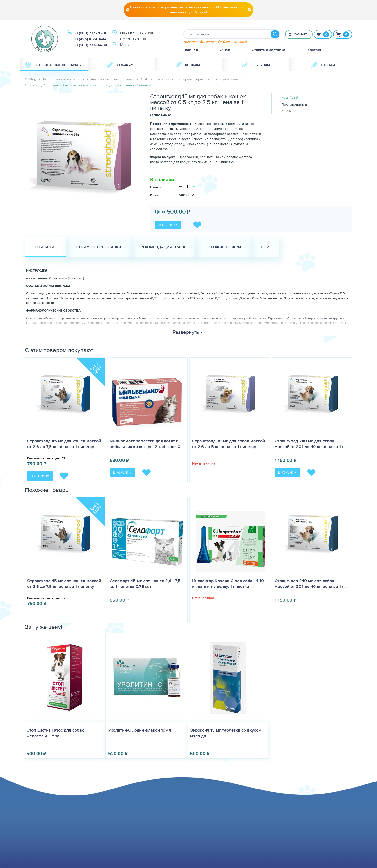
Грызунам (256, 65)
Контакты (316, 50)
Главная (191, 50)
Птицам (323, 65)
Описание (46, 247)
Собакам (120, 65)
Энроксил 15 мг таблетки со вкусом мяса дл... (226, 733)
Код (285, 97)
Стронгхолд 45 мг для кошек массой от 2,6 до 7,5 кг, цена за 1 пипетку (64, 444)
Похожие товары (223, 247)
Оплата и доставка (269, 50)
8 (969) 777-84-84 (91, 45)
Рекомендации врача (163, 247)
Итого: (155, 195)
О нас (225, 50)
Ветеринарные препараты (53, 65)
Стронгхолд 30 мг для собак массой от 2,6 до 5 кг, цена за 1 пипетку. (229, 444)
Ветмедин (208, 41)
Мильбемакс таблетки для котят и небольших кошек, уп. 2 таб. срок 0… (147, 444)
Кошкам (188, 65)
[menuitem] (54, 65)
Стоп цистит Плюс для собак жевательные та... (55, 733)
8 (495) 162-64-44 (91, 39)
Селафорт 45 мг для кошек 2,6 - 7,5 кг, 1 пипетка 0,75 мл (145, 584)
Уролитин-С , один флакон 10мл (140, 730)
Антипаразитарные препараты (115, 79)
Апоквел (190, 41)
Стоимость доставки (98, 247)
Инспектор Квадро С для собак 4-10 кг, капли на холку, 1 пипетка (228, 584)
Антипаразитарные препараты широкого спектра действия (192, 79)
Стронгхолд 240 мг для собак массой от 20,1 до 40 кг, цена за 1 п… (311, 444)
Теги (265, 247)
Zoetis (286, 111)
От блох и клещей (232, 41)
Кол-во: (156, 187)
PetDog (31, 79)
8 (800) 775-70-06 (91, 33)
